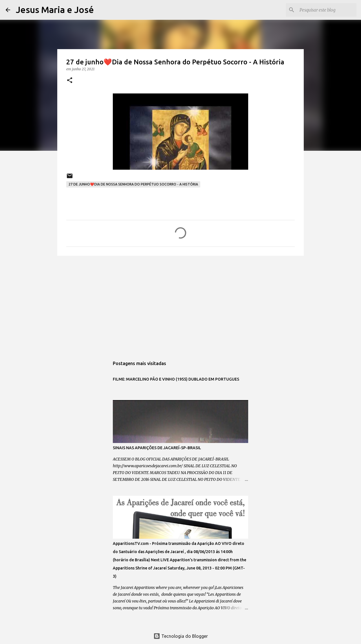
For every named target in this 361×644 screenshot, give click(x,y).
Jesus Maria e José (55, 10)
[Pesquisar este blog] (327, 10)
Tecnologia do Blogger (181, 636)
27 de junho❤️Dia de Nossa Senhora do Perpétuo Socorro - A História (133, 184)
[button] (70, 81)
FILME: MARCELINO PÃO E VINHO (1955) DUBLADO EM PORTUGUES (176, 379)
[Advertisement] (180, 304)
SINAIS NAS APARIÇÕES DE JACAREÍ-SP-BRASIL (157, 448)
